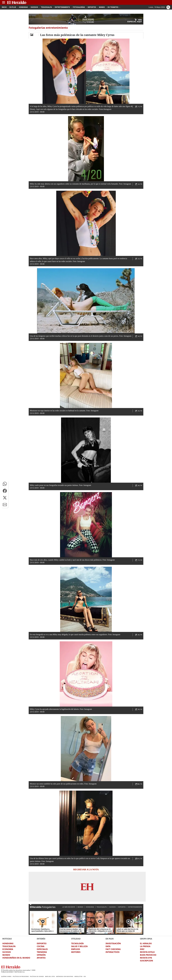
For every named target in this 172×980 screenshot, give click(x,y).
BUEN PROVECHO (148, 955)
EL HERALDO (146, 943)
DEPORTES (122, 907)
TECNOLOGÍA (77, 943)
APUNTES (41, 958)
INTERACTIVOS (113, 952)
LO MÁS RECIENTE (69, 907)
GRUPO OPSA (146, 939)
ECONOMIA (8, 949)
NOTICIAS (7, 939)
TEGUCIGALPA (102, 907)
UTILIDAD (76, 939)
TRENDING (42, 952)
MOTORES (76, 952)
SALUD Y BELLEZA (79, 946)
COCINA (41, 946)
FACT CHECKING (113, 949)
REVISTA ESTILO (147, 952)
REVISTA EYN (146, 958)
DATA (108, 946)
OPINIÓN (41, 955)
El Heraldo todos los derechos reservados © (18, 970)
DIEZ (142, 949)
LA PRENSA (145, 946)
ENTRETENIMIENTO (135, 907)
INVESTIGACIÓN (113, 943)
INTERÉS (41, 939)
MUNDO (80, 907)
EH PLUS (110, 939)
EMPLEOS (76, 949)
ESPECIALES (42, 949)
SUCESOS (112, 907)
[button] (5, 484)
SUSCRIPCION (146, 961)
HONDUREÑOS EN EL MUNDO (16, 958)
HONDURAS (90, 907)
